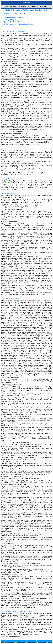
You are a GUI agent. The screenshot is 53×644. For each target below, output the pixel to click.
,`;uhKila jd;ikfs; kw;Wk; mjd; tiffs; (11, 179)
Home (19, 7)
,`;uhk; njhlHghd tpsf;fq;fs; (9, 193)
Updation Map (23, 7)
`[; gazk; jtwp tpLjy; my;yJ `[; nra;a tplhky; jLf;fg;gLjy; (17, 612)
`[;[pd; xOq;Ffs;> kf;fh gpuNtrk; (10, 299)
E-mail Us (29, 7)
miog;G (33, 6)
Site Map (15, 7)
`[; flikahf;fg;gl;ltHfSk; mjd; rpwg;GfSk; (13, 31)
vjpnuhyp (45, 6)
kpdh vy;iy (4, 149)
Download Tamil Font (9, 7)
